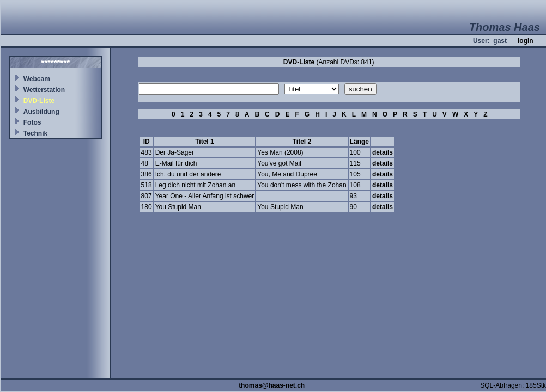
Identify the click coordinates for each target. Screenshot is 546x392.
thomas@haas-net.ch (272, 385)
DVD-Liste (39, 101)
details (383, 152)
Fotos (32, 122)
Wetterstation (44, 90)
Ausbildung (41, 112)
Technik (35, 133)
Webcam (37, 79)
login (526, 41)
